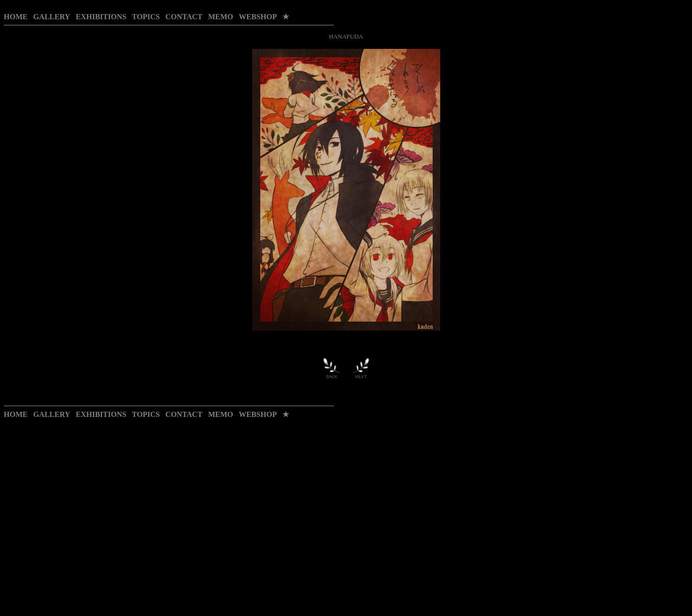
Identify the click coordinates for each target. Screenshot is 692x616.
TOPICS (146, 17)
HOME (16, 17)
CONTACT (184, 17)
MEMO (221, 17)
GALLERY (52, 17)
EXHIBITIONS (101, 17)
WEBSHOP (258, 17)
